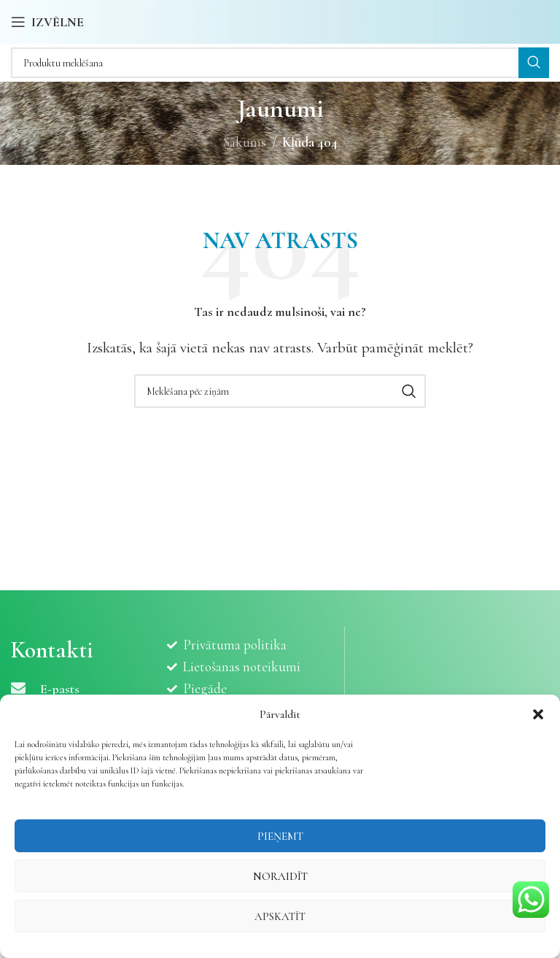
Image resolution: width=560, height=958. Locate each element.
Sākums (245, 142)
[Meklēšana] (280, 63)
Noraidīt (280, 876)
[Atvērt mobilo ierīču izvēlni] (47, 22)
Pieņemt (280, 836)
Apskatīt (280, 916)
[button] (538, 714)
